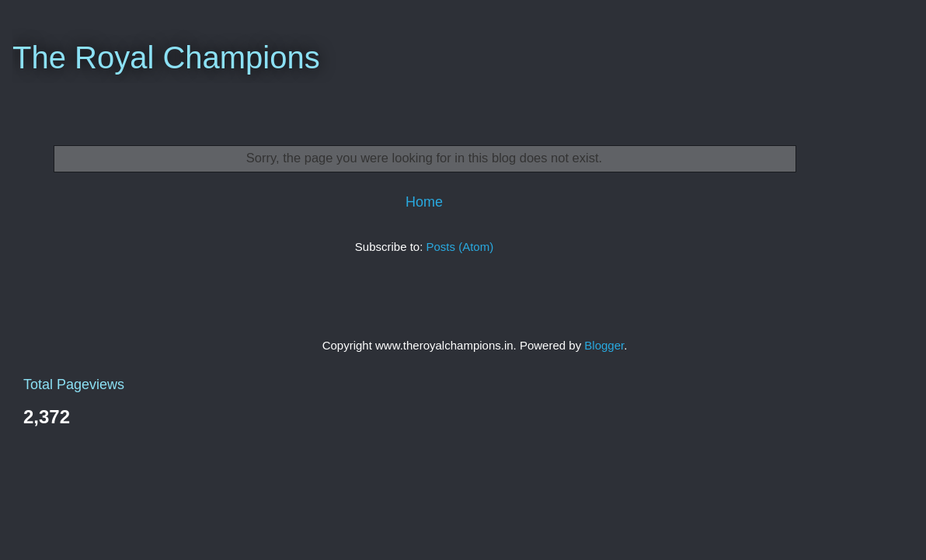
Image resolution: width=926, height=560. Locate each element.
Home (424, 202)
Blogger (604, 345)
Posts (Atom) (460, 247)
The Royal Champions (166, 57)
